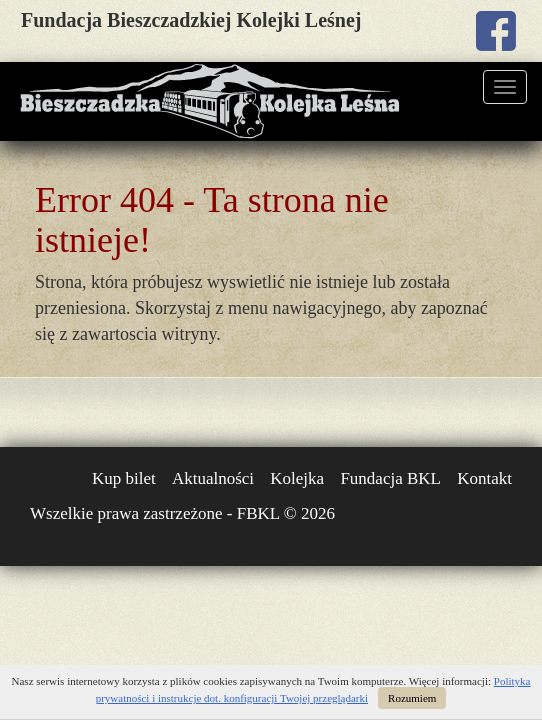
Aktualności (213, 478)
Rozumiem (412, 698)
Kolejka (297, 478)
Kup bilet (124, 478)
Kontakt (484, 478)
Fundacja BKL (390, 478)
